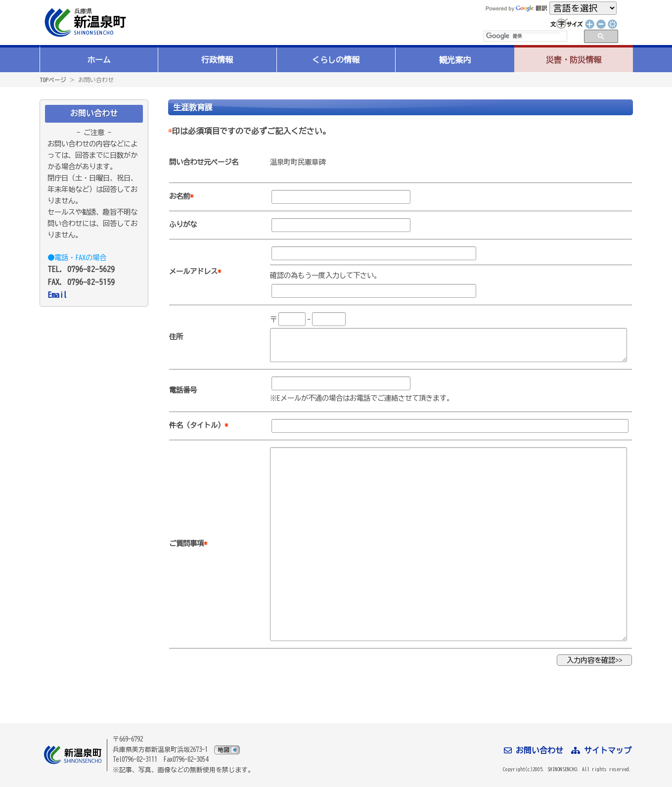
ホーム (99, 60)
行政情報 (217, 60)
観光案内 (455, 60)
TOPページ (53, 80)
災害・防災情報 (574, 60)
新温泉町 (84, 23)
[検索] (523, 36)
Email (57, 295)
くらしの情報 (336, 60)
